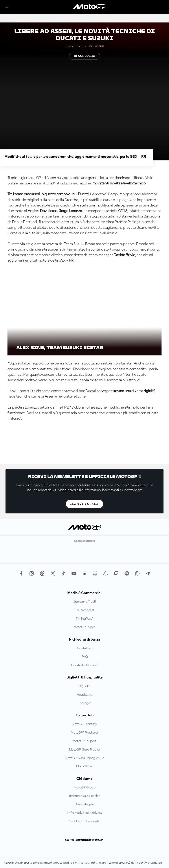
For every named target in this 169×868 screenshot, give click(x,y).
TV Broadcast (85, 610)
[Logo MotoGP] (89, 7)
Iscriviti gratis (84, 504)
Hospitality (84, 695)
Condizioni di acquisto (84, 822)
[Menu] (7, 7)
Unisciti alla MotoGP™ (84, 665)
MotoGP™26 (85, 766)
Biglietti (84, 686)
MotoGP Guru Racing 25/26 (84, 758)
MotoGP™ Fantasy (84, 724)
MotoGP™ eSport (84, 741)
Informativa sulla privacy (85, 813)
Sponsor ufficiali (84, 602)
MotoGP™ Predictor (84, 733)
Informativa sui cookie (84, 796)
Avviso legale (85, 805)
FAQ (85, 657)
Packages (85, 703)
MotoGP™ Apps (84, 627)
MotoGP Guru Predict (85, 750)
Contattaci (85, 648)
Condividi (85, 56)
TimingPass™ (84, 619)
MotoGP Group (85, 788)
